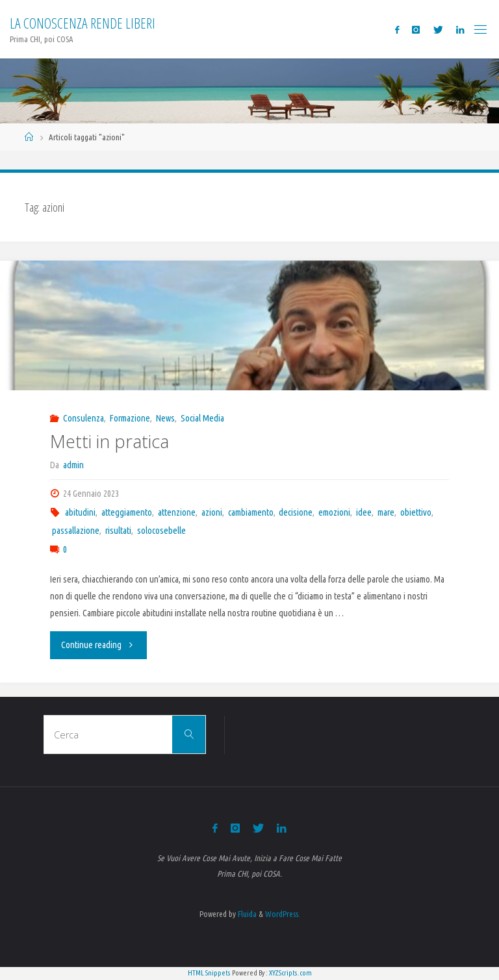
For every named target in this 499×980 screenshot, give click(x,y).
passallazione (76, 531)
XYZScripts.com (290, 973)
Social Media (202, 418)
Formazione (130, 418)
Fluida (246, 914)
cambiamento (251, 512)
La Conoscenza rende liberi (83, 23)
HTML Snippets (209, 973)
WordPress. (283, 914)
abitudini (80, 512)
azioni (212, 512)
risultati (118, 531)
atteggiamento (127, 512)
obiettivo (416, 512)
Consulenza (83, 418)
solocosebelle (161, 531)
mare (386, 512)
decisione (296, 512)
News (165, 418)
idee (364, 512)
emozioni (334, 512)
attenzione (177, 512)
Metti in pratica (109, 441)
